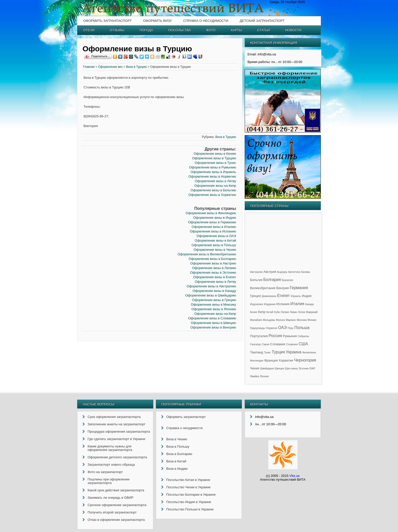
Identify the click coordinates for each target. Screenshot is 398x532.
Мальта (280, 320)
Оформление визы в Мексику (213, 304)
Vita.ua (294, 476)
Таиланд (256, 352)
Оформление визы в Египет (215, 277)
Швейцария (267, 369)
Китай (270, 312)
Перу (291, 328)
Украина (294, 352)
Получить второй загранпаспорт (112, 512)
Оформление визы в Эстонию (213, 272)
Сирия (266, 344)
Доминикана (269, 296)
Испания (283, 304)
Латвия (285, 312)
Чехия (255, 368)
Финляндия (257, 361)
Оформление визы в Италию (214, 227)
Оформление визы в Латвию (214, 268)
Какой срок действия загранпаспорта (116, 490)
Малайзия (256, 320)
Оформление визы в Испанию (213, 231)
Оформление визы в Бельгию (213, 190)
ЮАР (312, 369)
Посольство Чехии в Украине (188, 487)
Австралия (256, 272)
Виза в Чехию (177, 439)
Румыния (290, 336)
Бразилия (287, 280)
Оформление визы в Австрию (213, 263)
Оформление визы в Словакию (212, 318)
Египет (284, 296)
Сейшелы (303, 336)
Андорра (282, 272)
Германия (299, 288)
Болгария (272, 280)
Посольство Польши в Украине (190, 509)
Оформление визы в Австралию (211, 286)
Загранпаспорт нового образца (111, 465)
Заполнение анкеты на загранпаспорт (117, 424)
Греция (255, 296)
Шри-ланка (291, 369)
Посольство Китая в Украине (188, 480)
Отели (89, 30)
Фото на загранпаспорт (105, 472)
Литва (302, 312)
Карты (236, 30)
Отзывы (117, 30)
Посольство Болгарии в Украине (191, 495)
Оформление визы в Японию (214, 309)
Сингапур (255, 344)
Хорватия (286, 360)
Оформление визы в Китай (215, 240)
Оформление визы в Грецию (214, 300)
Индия (307, 296)
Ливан (293, 312)
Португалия (259, 336)
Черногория (305, 360)
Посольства (179, 30)
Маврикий (312, 312)
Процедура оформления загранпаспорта (119, 432)
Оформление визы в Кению (215, 154)
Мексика (302, 320)
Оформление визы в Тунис (215, 163)
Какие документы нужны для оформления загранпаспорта (110, 448)
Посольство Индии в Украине (189, 502)
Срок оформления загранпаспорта (114, 417)
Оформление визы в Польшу (214, 245)
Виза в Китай (176, 461)
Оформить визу (157, 21)
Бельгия (256, 280)
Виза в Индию (177, 469)
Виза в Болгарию (179, 454)
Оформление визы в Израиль (213, 172)
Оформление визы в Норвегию (212, 176)
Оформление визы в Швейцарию (211, 295)
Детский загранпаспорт (262, 21)
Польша (302, 328)
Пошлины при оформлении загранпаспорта (109, 481)
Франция (271, 360)
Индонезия (256, 304)
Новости (293, 30)
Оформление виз (110, 67)
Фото (211, 30)
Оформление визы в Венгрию (213, 327)
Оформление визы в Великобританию (207, 254)
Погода (146, 30)
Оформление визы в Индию (215, 218)
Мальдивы (269, 320)
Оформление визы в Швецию (213, 323)
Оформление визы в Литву (215, 181)
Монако (312, 320)
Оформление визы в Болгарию (212, 259)
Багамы (306, 272)
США (303, 344)
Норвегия (272, 328)
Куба (277, 312)
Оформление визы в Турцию (214, 158)
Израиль (296, 296)
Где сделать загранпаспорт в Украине (116, 439)
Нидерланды (258, 328)
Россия (275, 336)
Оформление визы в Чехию (215, 250)
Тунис (267, 353)
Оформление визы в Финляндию (211, 213)
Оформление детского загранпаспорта (117, 457)
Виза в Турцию (136, 67)
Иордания (270, 304)
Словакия (278, 344)
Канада (309, 304)
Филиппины (309, 353)
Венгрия (282, 288)
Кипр (262, 312)
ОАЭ (282, 328)
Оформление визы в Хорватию (212, 195)
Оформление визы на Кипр (215, 186)
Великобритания (263, 288)
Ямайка (254, 376)
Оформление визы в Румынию (213, 167)
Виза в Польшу (178, 447)
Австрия (270, 272)
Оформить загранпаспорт (107, 21)
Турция (278, 352)
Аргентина (294, 272)
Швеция (279, 369)
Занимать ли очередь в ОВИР (111, 498)
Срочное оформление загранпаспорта (117, 505)
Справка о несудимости (206, 21)
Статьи (263, 30)
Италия (297, 304)
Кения (254, 312)
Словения (292, 344)
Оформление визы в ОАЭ (216, 236)
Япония (264, 376)
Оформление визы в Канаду (214, 291)
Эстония (304, 369)
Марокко (291, 320)
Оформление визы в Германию (212, 222)
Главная (89, 67)
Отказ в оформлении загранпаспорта (116, 520)
